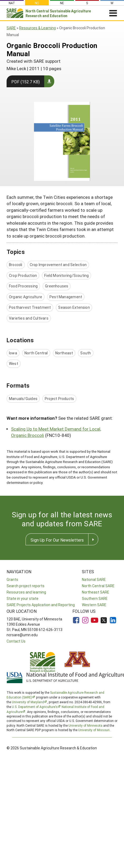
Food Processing (23, 286)
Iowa (13, 353)
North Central (36, 353)
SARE (11, 28)
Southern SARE (95, 598)
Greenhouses (57, 286)
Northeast (64, 353)
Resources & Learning (38, 28)
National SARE (94, 579)
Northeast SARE (96, 592)
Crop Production (23, 275)
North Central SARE (98, 586)
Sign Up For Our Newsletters (57, 540)
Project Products (59, 399)
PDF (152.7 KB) (26, 82)
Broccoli (16, 265)
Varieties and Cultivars (29, 318)
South (86, 353)
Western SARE (94, 605)
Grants (12, 579)
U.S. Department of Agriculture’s (35, 707)
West (14, 363)
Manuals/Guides (23, 399)
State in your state (23, 598)
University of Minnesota (85, 725)
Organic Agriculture (26, 297)
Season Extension (74, 307)
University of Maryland (28, 702)
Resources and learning (26, 592)
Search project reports (26, 586)
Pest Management (66, 297)
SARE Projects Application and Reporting (41, 605)
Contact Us (16, 641)
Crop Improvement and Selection (58, 265)
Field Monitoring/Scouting (66, 275)
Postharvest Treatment (30, 307)
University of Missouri (94, 730)
